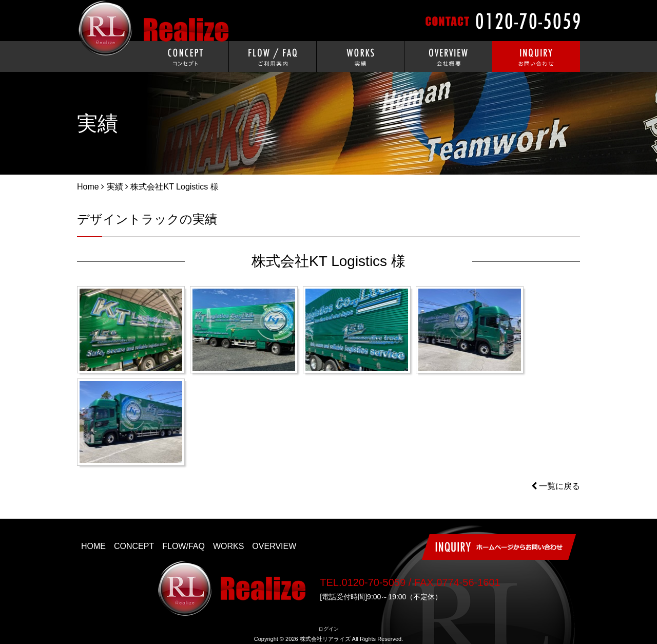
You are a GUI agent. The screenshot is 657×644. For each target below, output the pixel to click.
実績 (115, 187)
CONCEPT (134, 546)
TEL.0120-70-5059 (363, 582)
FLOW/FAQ (183, 546)
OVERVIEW (274, 546)
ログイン (328, 629)
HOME (93, 546)
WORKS (228, 546)
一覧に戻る (556, 486)
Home (88, 187)
